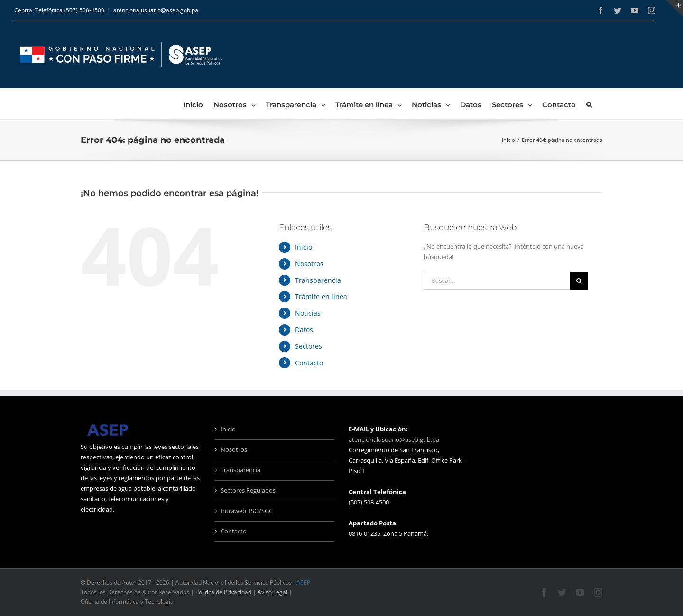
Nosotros (309, 264)
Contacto (309, 363)
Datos (304, 330)
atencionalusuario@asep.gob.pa (156, 10)
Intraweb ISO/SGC (247, 511)
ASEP (303, 583)
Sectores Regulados (248, 490)
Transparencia (318, 280)
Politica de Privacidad (223, 592)
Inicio (304, 247)
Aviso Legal (272, 592)
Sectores (309, 346)
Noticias (308, 313)
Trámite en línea (321, 296)
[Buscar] (589, 104)
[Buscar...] (497, 281)
